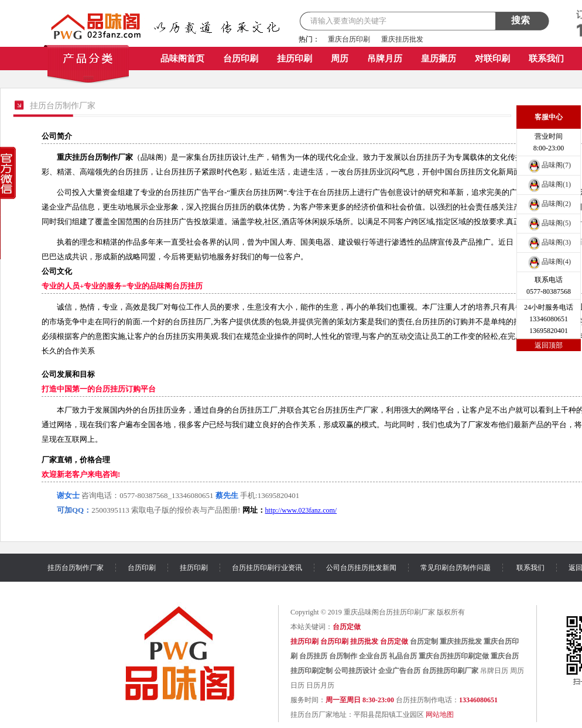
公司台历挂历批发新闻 (361, 568)
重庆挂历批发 (402, 39)
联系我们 (546, 59)
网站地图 (440, 715)
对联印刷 (492, 59)
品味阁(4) (549, 262)
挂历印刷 (295, 59)
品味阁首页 (182, 59)
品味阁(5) (549, 223)
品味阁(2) (549, 204)
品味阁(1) (549, 184)
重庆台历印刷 (349, 39)
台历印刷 (241, 59)
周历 (340, 59)
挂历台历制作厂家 (76, 568)
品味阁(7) (549, 165)
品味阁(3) (549, 242)
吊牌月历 (385, 59)
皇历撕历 (439, 59)
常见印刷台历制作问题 (456, 568)
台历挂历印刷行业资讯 (267, 568)
